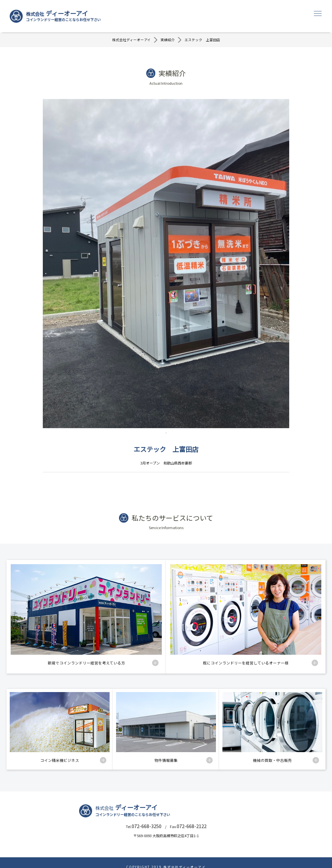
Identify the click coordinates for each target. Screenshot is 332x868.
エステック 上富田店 (202, 40)
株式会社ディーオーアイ (131, 40)
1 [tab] (166, 434)
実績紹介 (168, 40)
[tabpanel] (166, 265)
